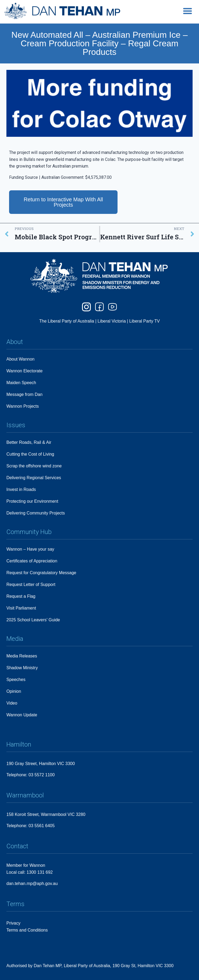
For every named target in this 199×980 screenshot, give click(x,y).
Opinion (14, 691)
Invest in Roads (21, 489)
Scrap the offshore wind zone (34, 466)
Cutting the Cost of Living (30, 454)
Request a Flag (21, 596)
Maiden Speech (21, 383)
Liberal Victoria (112, 321)
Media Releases (22, 656)
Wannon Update (22, 715)
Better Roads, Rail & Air (29, 442)
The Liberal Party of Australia (67, 321)
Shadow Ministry (22, 668)
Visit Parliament (21, 608)
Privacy (13, 923)
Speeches (16, 680)
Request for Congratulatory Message (41, 573)
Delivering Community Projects (36, 513)
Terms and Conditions (27, 930)
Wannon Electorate (24, 371)
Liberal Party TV (145, 321)
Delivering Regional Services (34, 478)
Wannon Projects (23, 406)
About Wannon (20, 359)
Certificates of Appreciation (32, 561)
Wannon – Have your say (30, 549)
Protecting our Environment (32, 501)
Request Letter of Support (31, 584)
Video (12, 703)
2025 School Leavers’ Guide (33, 620)
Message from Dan (24, 394)
